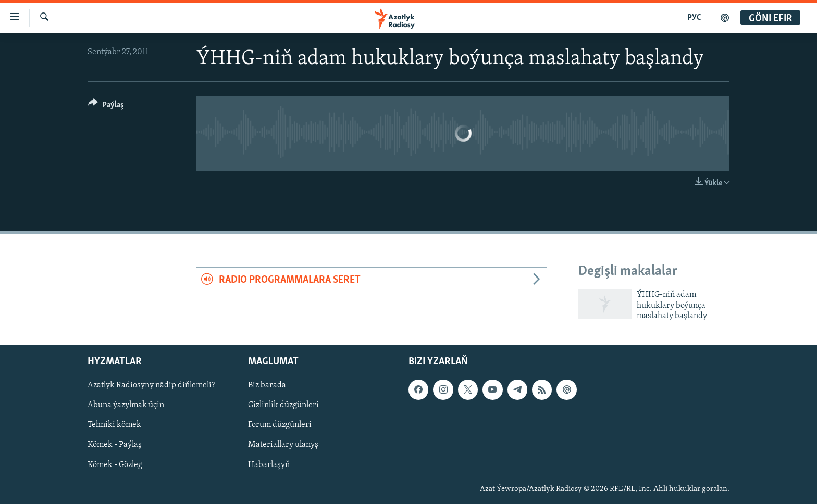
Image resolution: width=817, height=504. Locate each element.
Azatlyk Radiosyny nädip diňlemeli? (151, 386)
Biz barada (267, 386)
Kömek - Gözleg (115, 465)
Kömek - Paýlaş (115, 445)
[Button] (106, 106)
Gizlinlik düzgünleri (283, 406)
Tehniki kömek (114, 425)
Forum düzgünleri (280, 425)
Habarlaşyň (269, 465)
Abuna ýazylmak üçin (126, 406)
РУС (694, 18)
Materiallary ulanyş (283, 445)
